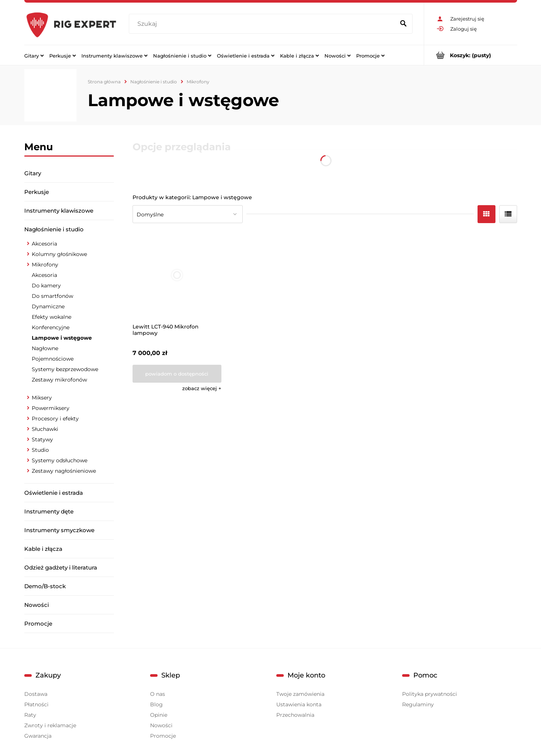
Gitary (33, 173)
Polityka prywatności (430, 694)
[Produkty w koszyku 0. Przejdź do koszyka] (471, 55)
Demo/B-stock (45, 586)
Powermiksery (51, 408)
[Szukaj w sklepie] (263, 24)
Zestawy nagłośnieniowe (64, 471)
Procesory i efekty (55, 419)
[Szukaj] (404, 24)
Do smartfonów (52, 296)
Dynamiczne (48, 306)
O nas (158, 694)
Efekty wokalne (52, 317)
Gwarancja (38, 736)
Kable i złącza (43, 549)
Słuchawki (45, 429)
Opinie (159, 715)
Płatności (36, 704)
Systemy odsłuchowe (60, 460)
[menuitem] (34, 55)
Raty (30, 715)
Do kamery (46, 286)
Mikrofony (45, 265)
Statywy (42, 439)
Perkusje (37, 192)
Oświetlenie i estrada (54, 493)
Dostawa (36, 694)
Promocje (38, 624)
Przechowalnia (295, 715)
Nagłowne (45, 348)
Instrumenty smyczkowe (59, 530)
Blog (156, 704)
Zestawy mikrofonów (59, 380)
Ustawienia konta (299, 704)
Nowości (37, 605)
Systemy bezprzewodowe (65, 369)
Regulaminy (418, 704)
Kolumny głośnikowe (59, 254)
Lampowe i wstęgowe (62, 338)
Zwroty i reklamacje (50, 725)
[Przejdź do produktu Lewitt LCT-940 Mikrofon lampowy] (177, 275)
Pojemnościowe (53, 359)
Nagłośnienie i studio (54, 229)
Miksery (42, 398)
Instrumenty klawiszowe (59, 211)
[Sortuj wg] (188, 214)
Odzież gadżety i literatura (61, 567)
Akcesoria (44, 244)
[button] (202, 388)
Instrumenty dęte (49, 511)
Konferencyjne (51, 327)
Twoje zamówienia (300, 694)
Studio (40, 450)
